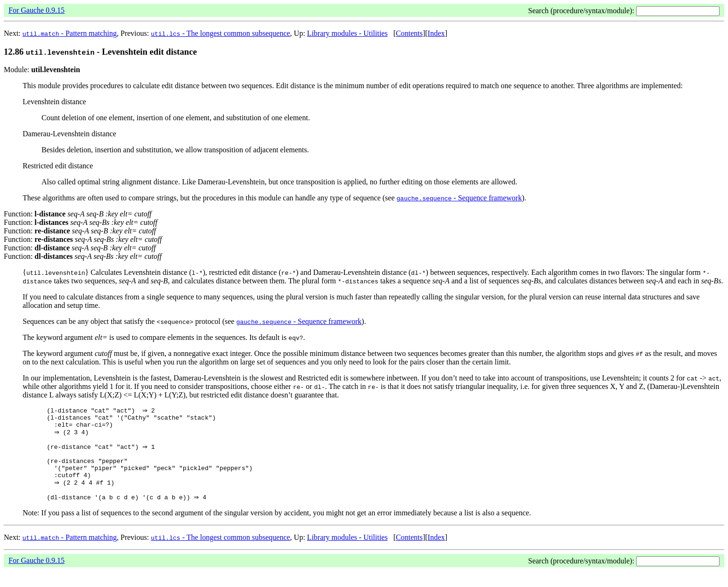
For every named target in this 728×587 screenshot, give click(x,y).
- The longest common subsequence (220, 33)
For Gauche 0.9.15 (37, 10)
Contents (409, 33)
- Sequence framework (459, 198)
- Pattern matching (70, 33)
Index (436, 33)
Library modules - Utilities (348, 33)
